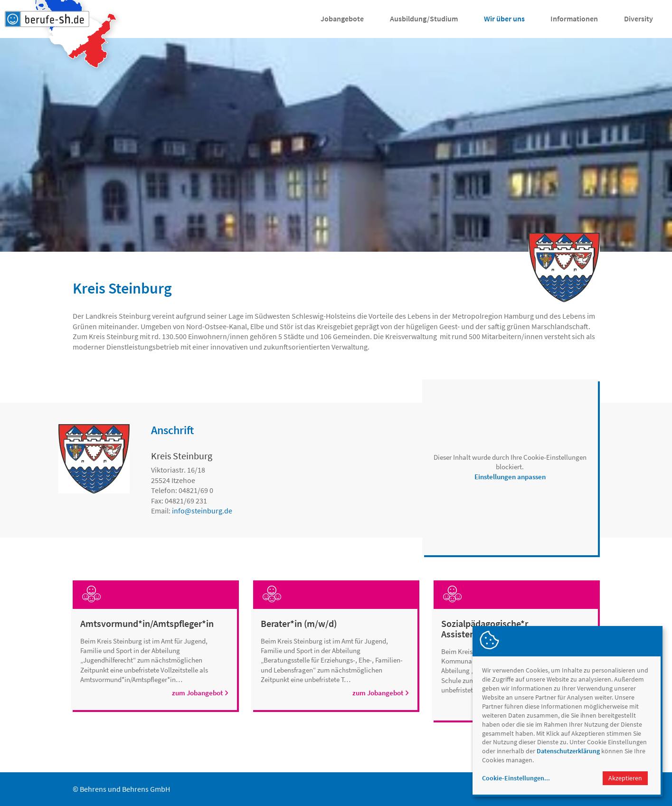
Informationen (574, 19)
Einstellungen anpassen (510, 477)
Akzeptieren (625, 778)
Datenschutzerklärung (568, 751)
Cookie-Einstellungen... (516, 778)
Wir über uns (504, 19)
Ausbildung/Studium (424, 19)
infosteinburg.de (202, 511)
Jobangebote (342, 19)
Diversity (639, 19)
